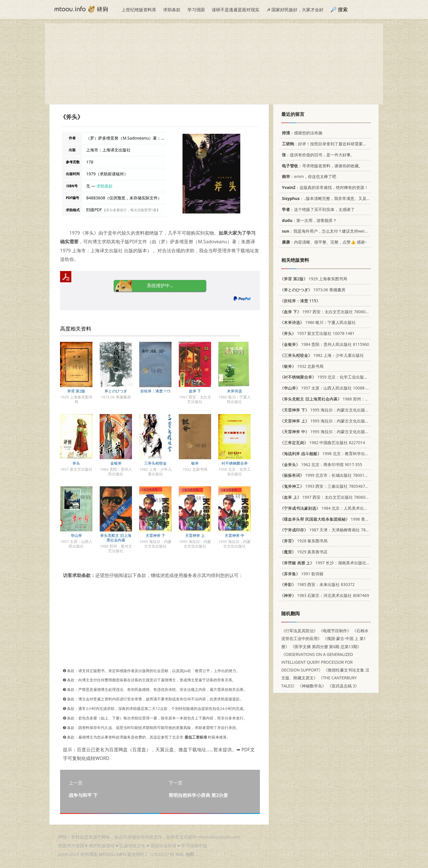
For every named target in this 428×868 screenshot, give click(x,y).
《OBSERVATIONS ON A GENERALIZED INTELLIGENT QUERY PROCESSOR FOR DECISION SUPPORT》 (317, 662)
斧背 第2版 (76, 391)
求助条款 (172, 10)
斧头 (76, 463)
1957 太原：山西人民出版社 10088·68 (325, 388)
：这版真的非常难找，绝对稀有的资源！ (324, 187)
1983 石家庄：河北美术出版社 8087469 (324, 595)
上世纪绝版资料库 (139, 10)
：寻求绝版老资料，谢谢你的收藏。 (321, 166)
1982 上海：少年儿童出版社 (322, 355)
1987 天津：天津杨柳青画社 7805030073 (332, 530)
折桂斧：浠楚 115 (155, 391)
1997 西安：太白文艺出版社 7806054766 (329, 312)
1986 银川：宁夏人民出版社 (318, 322)
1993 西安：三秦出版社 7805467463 (326, 486)
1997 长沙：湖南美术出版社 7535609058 (335, 563)
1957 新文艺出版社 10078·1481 (317, 333)
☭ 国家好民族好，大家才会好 (295, 10)
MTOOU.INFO (112, 854)
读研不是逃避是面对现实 (236, 10)
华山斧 (76, 535)
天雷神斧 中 (235, 535)
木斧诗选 (235, 391)
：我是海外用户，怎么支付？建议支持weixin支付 (329, 231)
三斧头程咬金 (155, 463)
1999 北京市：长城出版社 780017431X (328, 475)
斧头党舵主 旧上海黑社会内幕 (116, 538)
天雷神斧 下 (155, 535)
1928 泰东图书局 (304, 541)
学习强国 (196, 10)
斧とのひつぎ (116, 391)
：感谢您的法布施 (301, 133)
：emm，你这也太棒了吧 (308, 176)
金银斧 (116, 463)
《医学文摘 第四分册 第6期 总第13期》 (326, 647)
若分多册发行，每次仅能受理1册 (131, 210)
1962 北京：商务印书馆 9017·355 (321, 464)
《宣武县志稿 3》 (343, 686)
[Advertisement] (214, 64)
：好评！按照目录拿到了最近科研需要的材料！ (329, 144)
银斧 (195, 463)
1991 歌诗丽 (302, 574)
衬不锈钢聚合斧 (235, 463)
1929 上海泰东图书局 (313, 279)
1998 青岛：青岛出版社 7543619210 (349, 519)
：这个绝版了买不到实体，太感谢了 (317, 209)
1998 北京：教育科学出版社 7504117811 (339, 454)
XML (180, 854)
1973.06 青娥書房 (313, 290)
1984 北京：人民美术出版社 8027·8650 (336, 508)
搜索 (343, 9)
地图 (190, 854)
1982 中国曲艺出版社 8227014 (322, 443)
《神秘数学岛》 (312, 686)
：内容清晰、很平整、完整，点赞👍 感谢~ (323, 242)
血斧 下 (195, 391)
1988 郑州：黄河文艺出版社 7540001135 (349, 399)
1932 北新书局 (302, 366)
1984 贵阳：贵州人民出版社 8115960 (324, 344)
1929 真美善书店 (304, 552)
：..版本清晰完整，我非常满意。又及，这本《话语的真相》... (345, 198)
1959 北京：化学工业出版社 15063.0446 (335, 377)
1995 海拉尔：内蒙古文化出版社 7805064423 (337, 410)
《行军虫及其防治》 (299, 631)
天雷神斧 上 (195, 535)
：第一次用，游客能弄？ (308, 220)
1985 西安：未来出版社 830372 (317, 584)
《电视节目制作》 (335, 631)
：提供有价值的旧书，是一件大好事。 (317, 155)
